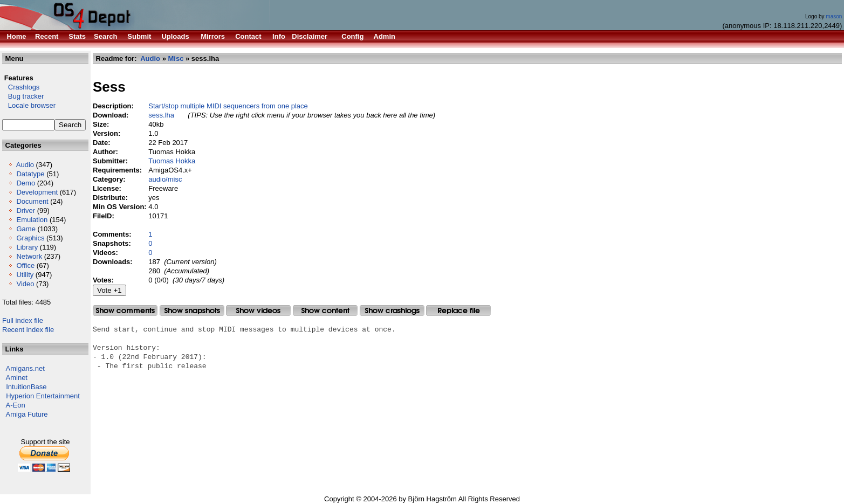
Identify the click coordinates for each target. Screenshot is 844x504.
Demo (26, 183)
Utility (25, 275)
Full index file (23, 320)
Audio (25, 165)
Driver (26, 210)
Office (25, 265)
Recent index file (28, 330)
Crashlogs (21, 87)
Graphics (30, 238)
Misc (176, 58)
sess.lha (161, 115)
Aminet (17, 378)
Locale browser (29, 105)
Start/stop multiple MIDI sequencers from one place (228, 106)
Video (25, 284)
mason (834, 16)
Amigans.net (25, 368)
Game (26, 229)
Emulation (32, 220)
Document (32, 201)
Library (27, 247)
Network (29, 256)
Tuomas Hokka (172, 161)
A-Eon (16, 405)
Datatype (30, 174)
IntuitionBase (26, 387)
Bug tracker (23, 96)
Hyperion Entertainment (43, 396)
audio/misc (165, 179)
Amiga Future (27, 414)
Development (37, 192)
